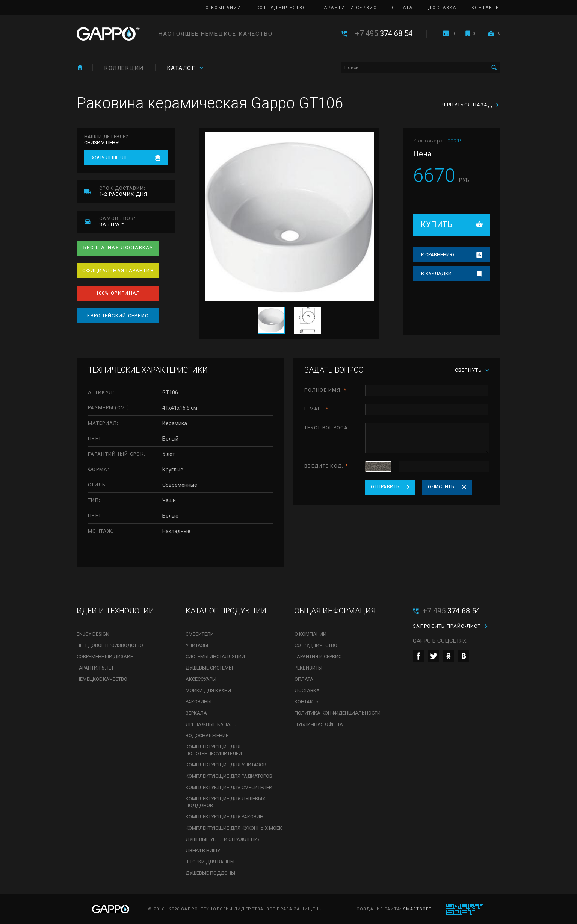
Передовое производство (110, 645)
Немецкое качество (102, 679)
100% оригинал (118, 293)
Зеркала (196, 713)
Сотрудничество (281, 8)
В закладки (436, 273)
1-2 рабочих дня (137, 191)
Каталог (181, 68)
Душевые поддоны (210, 873)
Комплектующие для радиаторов (229, 776)
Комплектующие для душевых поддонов (225, 802)
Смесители (200, 634)
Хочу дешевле (110, 158)
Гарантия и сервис (349, 8)
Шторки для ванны (210, 862)
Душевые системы (209, 668)
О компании (223, 8)
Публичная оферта (319, 724)
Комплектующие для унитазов (226, 765)
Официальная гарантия (118, 270)
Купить (437, 224)
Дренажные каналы (212, 724)
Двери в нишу (203, 851)
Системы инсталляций (215, 657)
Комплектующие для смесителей (229, 787)
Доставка (442, 8)
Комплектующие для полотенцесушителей (214, 750)
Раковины (199, 702)
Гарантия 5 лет (95, 668)
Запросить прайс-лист (447, 626)
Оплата (402, 8)
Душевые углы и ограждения (223, 839)
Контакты (486, 8)
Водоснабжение (207, 735)
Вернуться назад (467, 105)
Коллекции (124, 68)
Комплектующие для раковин (224, 817)
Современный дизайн (105, 657)
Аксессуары (201, 679)
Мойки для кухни (208, 690)
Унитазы (197, 645)
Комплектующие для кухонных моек (234, 828)
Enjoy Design (93, 634)
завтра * (137, 221)
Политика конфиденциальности (338, 713)
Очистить (441, 487)
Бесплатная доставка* (118, 248)
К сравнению (437, 255)
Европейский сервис (118, 316)
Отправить (385, 487)
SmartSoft (417, 909)
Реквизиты (308, 668)
